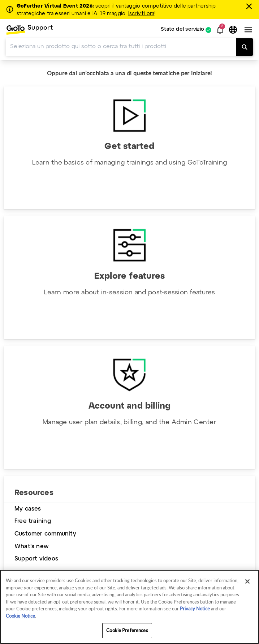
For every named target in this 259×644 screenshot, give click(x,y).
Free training (33, 521)
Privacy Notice (195, 609)
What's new (32, 547)
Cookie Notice (20, 616)
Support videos (36, 559)
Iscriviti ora (141, 14)
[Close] (247, 581)
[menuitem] (29, 30)
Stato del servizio (182, 30)
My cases (28, 509)
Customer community (45, 534)
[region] (129, 607)
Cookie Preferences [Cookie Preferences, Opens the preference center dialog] (127, 630)
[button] (220, 30)
